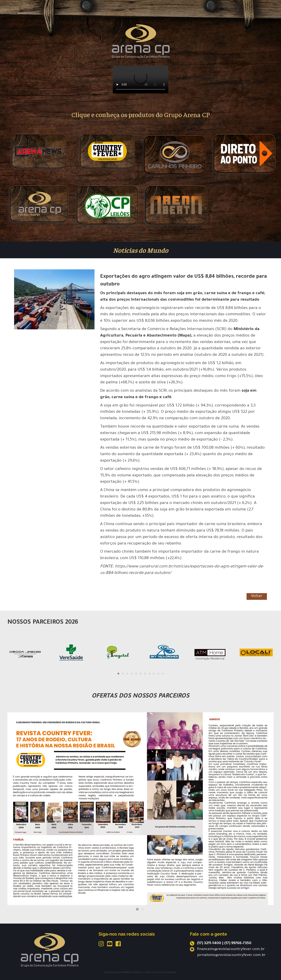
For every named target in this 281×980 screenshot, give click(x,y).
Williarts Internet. (134, 973)
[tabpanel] (140, 809)
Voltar (257, 596)
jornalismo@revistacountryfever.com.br (231, 955)
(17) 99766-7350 (238, 944)
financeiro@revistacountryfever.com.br (231, 949)
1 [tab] (137, 909)
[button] (118, 674)
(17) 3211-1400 (209, 944)
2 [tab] (143, 909)
